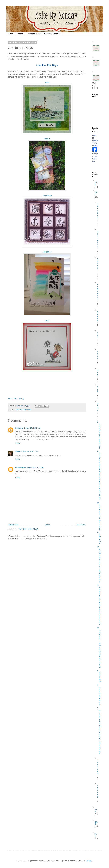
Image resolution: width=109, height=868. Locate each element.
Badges (20, 34)
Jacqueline (47, 195)
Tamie (18, 452)
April (97, 389)
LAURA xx (47, 252)
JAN (47, 321)
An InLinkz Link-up (16, 398)
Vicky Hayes (20, 467)
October (97, 265)
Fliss (47, 82)
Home (10, 34)
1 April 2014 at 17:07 (30, 452)
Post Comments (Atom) (28, 529)
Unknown (19, 428)
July (97, 335)
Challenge (19, 410)
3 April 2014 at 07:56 (35, 467)
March (97, 407)
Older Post (81, 525)
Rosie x (47, 139)
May (97, 373)
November (97, 239)
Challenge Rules (34, 34)
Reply (17, 443)
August (97, 316)
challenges (27, 410)
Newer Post (13, 525)
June (97, 355)
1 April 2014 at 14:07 (33, 428)
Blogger (89, 861)
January (97, 791)
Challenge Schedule (52, 34)
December (97, 212)
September (97, 292)
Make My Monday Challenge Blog (95, 140)
